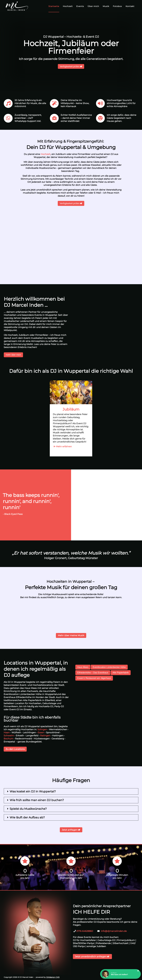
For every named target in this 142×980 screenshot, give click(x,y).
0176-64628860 (85, 931)
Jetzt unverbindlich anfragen (92, 957)
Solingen (42, 729)
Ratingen (45, 736)
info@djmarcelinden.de (114, 931)
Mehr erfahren (62, 447)
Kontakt (130, 6)
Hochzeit (68, 6)
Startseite (54, 6)
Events (80, 6)
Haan (7, 733)
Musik (106, 6)
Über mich (93, 6)
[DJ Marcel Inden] (17, 6)
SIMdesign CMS (53, 977)
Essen (41, 733)
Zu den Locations (15, 749)
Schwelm (9, 736)
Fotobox (117, 6)
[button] (120, 974)
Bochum (8, 739)
